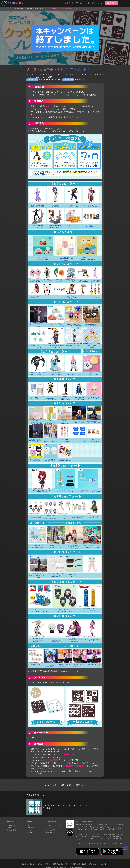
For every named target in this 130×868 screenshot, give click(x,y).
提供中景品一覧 (11, 825)
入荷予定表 (10, 828)
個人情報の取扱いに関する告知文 (32, 864)
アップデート (30, 833)
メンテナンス (30, 835)
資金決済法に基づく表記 (60, 864)
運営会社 (103, 864)
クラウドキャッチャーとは (54, 825)
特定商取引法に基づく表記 (78, 864)
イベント (29, 830)
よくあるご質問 (51, 830)
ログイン (124, 3)
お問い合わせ (92, 864)
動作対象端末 (50, 833)
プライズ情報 (30, 828)
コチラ (89, 760)
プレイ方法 (49, 828)
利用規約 (47, 864)
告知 (28, 825)
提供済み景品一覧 (11, 830)
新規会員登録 (111, 3)
